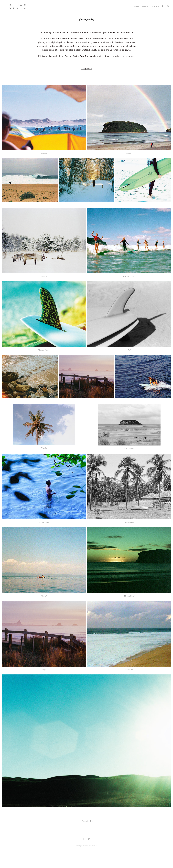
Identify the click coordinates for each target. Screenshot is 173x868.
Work (136, 6)
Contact (155, 6)
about (145, 6)
